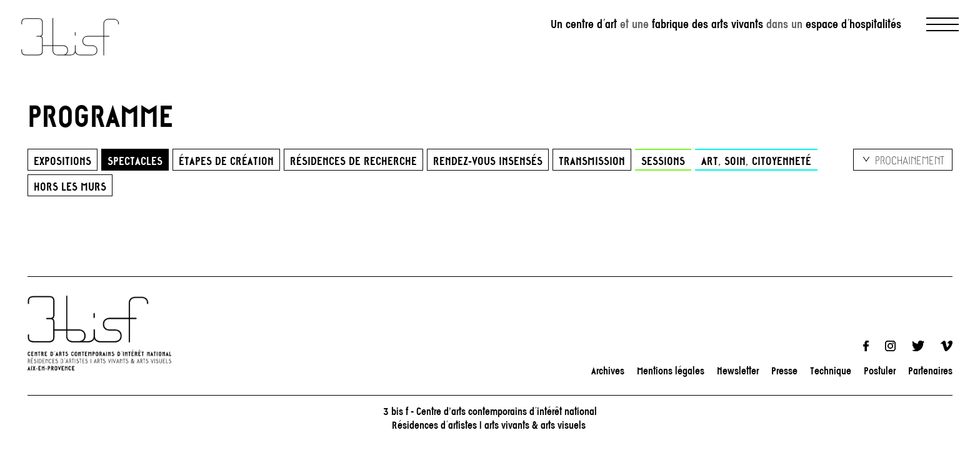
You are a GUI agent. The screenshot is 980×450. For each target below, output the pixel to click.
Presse (784, 370)
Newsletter (738, 370)
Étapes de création (226, 161)
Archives (608, 370)
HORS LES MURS (70, 186)
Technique (831, 370)
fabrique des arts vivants (707, 24)
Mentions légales (671, 370)
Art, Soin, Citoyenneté (756, 161)
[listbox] (903, 160)
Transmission (592, 161)
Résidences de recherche (353, 161)
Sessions (663, 161)
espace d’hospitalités (853, 24)
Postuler (880, 370)
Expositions (62, 161)
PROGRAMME (101, 116)
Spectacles (135, 161)
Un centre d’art (584, 24)
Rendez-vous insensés (488, 161)
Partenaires (930, 370)
